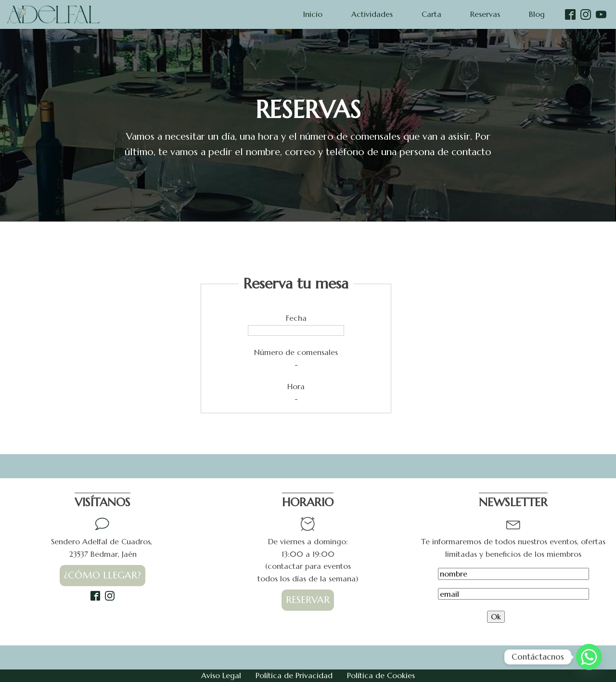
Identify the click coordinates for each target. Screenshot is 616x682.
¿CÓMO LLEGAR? (103, 575)
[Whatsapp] (589, 657)
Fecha (296, 318)
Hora (296, 386)
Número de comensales (296, 352)
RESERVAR (308, 600)
